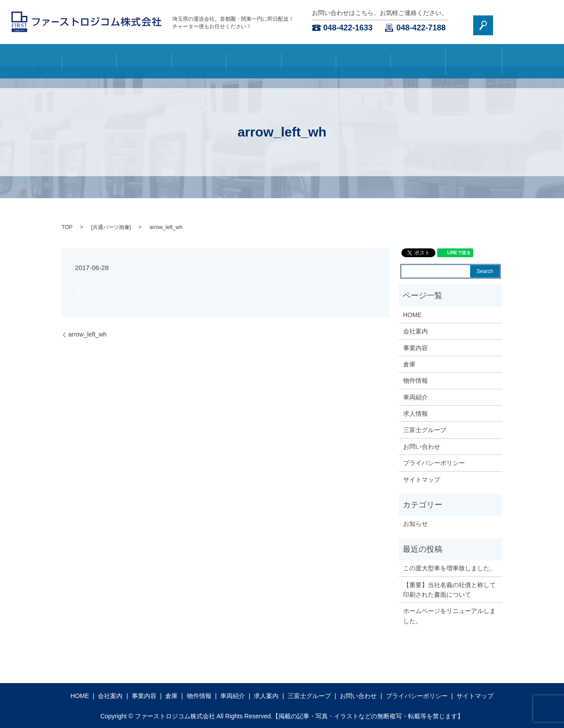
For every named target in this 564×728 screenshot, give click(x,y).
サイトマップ (422, 480)
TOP (67, 227)
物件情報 (308, 55)
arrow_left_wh (87, 334)
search (543, 22)
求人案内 (418, 55)
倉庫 (254, 55)
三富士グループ (473, 55)
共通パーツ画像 (111, 227)
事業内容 (199, 55)
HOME (89, 55)
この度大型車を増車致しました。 (449, 568)
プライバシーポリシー (434, 463)
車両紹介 (364, 55)
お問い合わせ (492, 22)
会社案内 (144, 55)
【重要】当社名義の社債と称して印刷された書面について (449, 590)
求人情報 (416, 414)
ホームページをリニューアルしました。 (449, 616)
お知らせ (416, 524)
